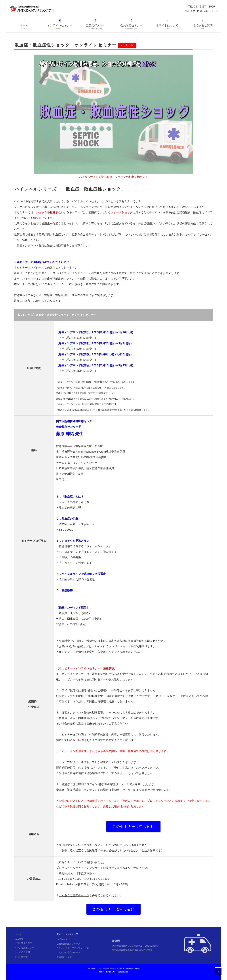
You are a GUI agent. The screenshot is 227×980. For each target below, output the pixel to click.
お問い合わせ (21, 957)
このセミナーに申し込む (134, 827)
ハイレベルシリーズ (66, 939)
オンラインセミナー (60, 24)
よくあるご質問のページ (74, 895)
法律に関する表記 (23, 943)
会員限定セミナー (131, 24)
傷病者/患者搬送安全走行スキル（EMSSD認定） (135, 946)
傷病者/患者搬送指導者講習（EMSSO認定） (133, 950)
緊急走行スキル (96, 24)
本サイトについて (167, 24)
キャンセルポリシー (24, 948)
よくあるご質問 (203, 24)
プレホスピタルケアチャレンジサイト (110, 969)
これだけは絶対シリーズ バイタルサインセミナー (57, 273)
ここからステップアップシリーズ (73, 948)
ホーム (24, 24)
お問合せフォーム (114, 868)
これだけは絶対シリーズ (69, 944)
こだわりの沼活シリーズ (69, 952)
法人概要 (19, 939)
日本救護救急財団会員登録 (125, 641)
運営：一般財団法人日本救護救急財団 (113, 972)
